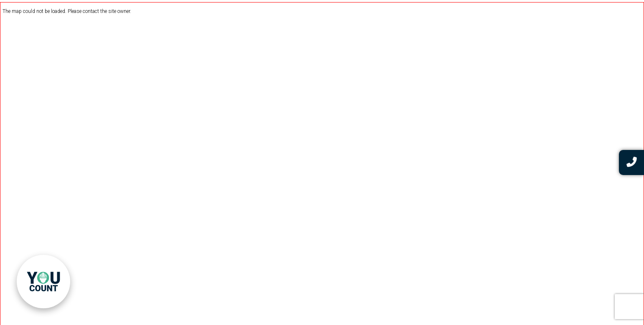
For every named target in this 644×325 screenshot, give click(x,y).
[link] (43, 282)
